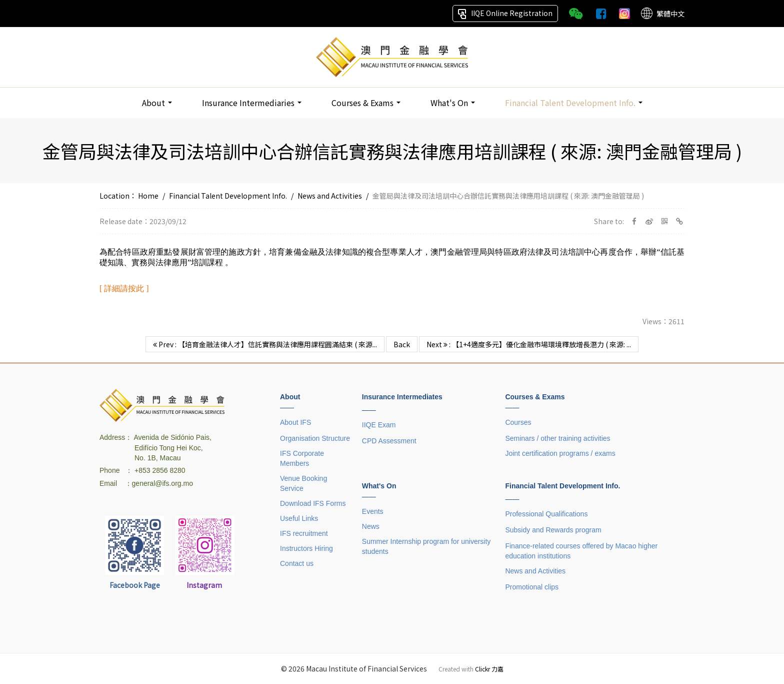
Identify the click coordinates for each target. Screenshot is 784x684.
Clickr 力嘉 (489, 669)
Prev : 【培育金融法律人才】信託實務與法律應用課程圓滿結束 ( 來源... (265, 344)
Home (148, 196)
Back (402, 344)
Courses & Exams (366, 103)
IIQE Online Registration (505, 14)
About (157, 103)
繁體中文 (662, 14)
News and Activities (330, 196)
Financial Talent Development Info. (574, 103)
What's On (453, 103)
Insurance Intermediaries (252, 103)
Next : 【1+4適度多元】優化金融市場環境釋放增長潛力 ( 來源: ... (529, 344)
